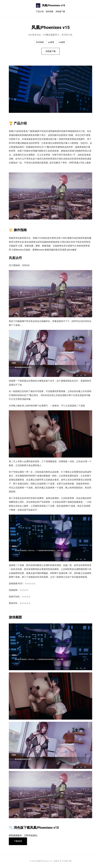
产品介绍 (40, 12)
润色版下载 (60, 12)
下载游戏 (19, 842)
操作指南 (50, 12)
